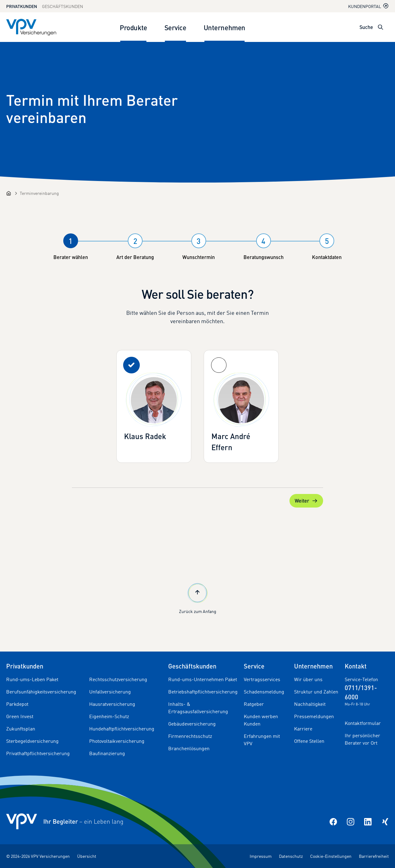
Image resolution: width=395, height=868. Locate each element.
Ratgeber (254, 704)
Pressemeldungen (314, 716)
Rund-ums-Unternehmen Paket (203, 679)
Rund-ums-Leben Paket (32, 679)
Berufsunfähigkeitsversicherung (41, 692)
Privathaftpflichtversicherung (38, 753)
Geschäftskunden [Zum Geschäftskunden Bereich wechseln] (62, 6)
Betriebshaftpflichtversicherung (203, 692)
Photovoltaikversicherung (117, 741)
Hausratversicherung (112, 704)
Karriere (303, 729)
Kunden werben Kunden (261, 720)
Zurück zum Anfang (198, 598)
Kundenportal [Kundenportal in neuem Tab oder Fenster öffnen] (368, 6)
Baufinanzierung (107, 753)
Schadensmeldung (264, 692)
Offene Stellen (309, 741)
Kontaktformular (363, 723)
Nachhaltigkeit (310, 704)
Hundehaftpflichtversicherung (122, 729)
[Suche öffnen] (380, 27)
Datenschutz (291, 856)
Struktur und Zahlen (316, 692)
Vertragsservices (262, 679)
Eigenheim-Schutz (109, 716)
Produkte (133, 27)
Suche (366, 27)
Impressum (261, 856)
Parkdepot (17, 704)
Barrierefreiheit (374, 856)
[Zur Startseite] (31, 27)
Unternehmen (225, 27)
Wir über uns (308, 679)
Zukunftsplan (21, 729)
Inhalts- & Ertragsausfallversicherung (198, 708)
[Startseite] (9, 193)
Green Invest (20, 716)
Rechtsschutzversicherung (118, 679)
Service (175, 27)
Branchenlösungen (189, 748)
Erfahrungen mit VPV (262, 740)
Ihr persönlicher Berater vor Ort (362, 739)
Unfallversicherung (110, 692)
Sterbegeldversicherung (32, 741)
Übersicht (87, 856)
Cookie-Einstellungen (331, 856)
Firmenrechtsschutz (190, 736)
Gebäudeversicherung (192, 724)
